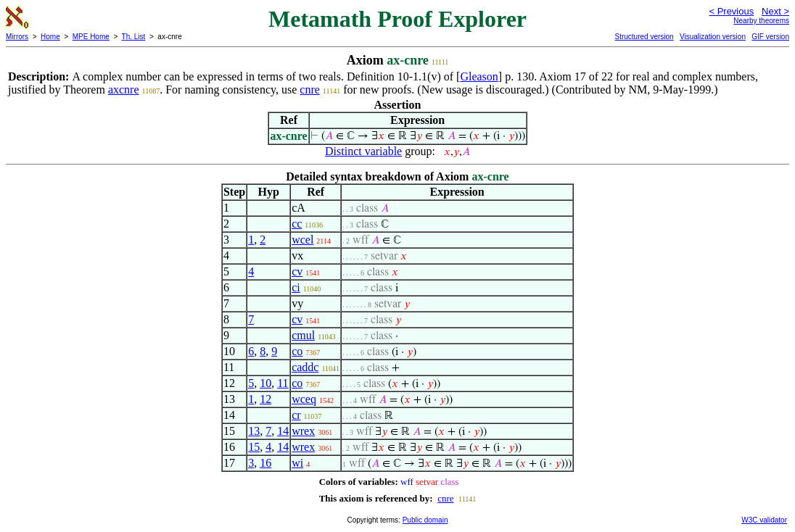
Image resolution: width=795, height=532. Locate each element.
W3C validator (764, 520)
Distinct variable (363, 151)
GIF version (770, 37)
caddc (305, 367)
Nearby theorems (761, 21)
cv (297, 271)
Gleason (479, 76)
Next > (775, 11)
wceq (304, 399)
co (297, 351)
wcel (302, 240)
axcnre (124, 90)
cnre (310, 90)
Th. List (134, 37)
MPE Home (91, 37)
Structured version (644, 37)
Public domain (425, 520)
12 (265, 399)
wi (297, 463)
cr (296, 415)
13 (254, 431)
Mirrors (17, 37)
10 (265, 383)
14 (283, 431)
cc (297, 224)
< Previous (731, 11)
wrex (303, 431)
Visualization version (713, 37)
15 (254, 447)
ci (296, 287)
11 (283, 383)
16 (265, 463)
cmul (303, 335)
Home (50, 37)
